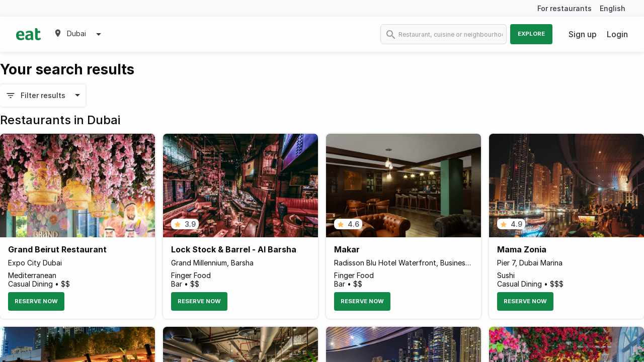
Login (617, 34)
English (613, 8)
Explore (531, 34)
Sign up (583, 34)
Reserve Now (36, 301)
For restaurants (565, 8)
